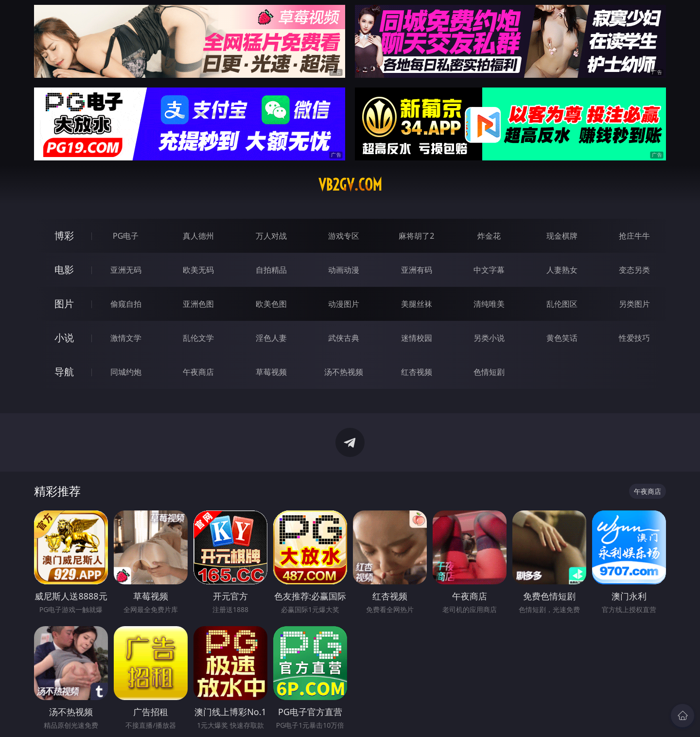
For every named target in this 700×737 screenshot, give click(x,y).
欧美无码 (198, 270)
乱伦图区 (562, 304)
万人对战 (271, 236)
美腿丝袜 (417, 304)
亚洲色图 (198, 304)
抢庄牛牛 (634, 236)
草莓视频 (271, 372)
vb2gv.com (350, 185)
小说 (64, 338)
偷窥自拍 (126, 304)
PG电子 (126, 236)
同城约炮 (126, 372)
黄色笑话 (562, 338)
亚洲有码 (417, 270)
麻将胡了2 (416, 236)
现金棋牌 (562, 236)
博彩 (64, 236)
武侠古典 (344, 338)
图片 (64, 304)
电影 (64, 270)
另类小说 (489, 338)
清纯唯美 (489, 304)
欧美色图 (271, 304)
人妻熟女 (562, 270)
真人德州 (198, 236)
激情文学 (126, 338)
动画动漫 (344, 270)
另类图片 (634, 304)
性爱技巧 (634, 338)
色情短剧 (489, 372)
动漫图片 (344, 304)
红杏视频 (417, 372)
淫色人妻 (271, 338)
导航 (64, 372)
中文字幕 (489, 270)
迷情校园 (417, 338)
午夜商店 (198, 372)
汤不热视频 (344, 372)
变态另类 (634, 270)
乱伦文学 (198, 338)
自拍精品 (271, 270)
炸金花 (489, 236)
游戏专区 (344, 236)
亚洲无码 (126, 270)
